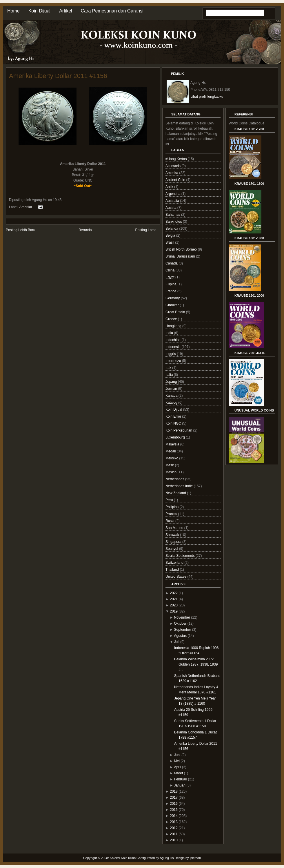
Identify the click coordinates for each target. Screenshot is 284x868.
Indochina (173, 340)
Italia (170, 375)
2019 (174, 611)
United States (176, 577)
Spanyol (172, 549)
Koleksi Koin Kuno (123, 858)
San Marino (175, 528)
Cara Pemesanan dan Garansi (112, 11)
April (178, 767)
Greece (172, 319)
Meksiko (172, 458)
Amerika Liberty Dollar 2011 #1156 (58, 76)
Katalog (172, 403)
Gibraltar (173, 305)
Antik (170, 187)
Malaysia (173, 444)
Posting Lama (146, 230)
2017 (174, 798)
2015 (174, 810)
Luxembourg (176, 437)
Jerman (172, 389)
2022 (174, 593)
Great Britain (176, 312)
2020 (174, 605)
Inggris (171, 354)
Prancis (172, 514)
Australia (173, 201)
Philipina (173, 507)
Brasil (170, 242)
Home (13, 11)
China (171, 270)
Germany (173, 298)
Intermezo (174, 361)
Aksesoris (173, 166)
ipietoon (195, 858)
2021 (174, 599)
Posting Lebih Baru (20, 230)
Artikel (65, 11)
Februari (181, 779)
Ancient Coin (176, 180)
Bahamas (173, 215)
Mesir (170, 465)
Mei (177, 761)
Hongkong (174, 326)
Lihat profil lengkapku (207, 97)
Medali (171, 451)
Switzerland (175, 563)
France (171, 291)
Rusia (170, 521)
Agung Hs (167, 858)
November (182, 617)
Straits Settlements (181, 556)
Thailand (173, 570)
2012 (174, 828)
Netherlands (175, 479)
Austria (171, 208)
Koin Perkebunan (179, 430)
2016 (174, 804)
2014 (174, 816)
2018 (174, 791)
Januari (180, 785)
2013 (174, 822)
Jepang (172, 382)
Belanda (172, 229)
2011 (174, 834)
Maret (179, 773)
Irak (169, 368)
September (183, 630)
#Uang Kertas (177, 159)
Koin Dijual (39, 11)
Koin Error (174, 416)
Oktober (180, 624)
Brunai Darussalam (181, 256)
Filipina (171, 284)
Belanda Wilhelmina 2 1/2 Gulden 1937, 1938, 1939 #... (196, 664)
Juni (177, 755)
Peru (170, 500)
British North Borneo (182, 249)
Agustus (180, 636)
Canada (172, 263)
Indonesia (173, 347)
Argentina (173, 194)
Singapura (174, 542)
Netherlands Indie (180, 486)
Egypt (170, 277)
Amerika (26, 207)
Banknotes (174, 222)
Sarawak (173, 535)
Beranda (85, 230)
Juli (177, 642)
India (170, 333)
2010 (174, 840)
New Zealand (176, 493)
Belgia (171, 235)
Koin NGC (174, 423)
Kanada (172, 396)
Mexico (171, 472)
